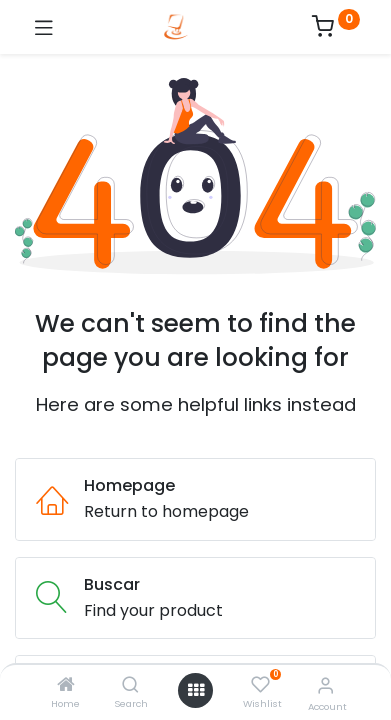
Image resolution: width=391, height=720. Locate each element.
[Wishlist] (260, 685)
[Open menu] (196, 690)
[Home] (66, 685)
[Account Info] (325, 685)
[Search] (130, 685)
